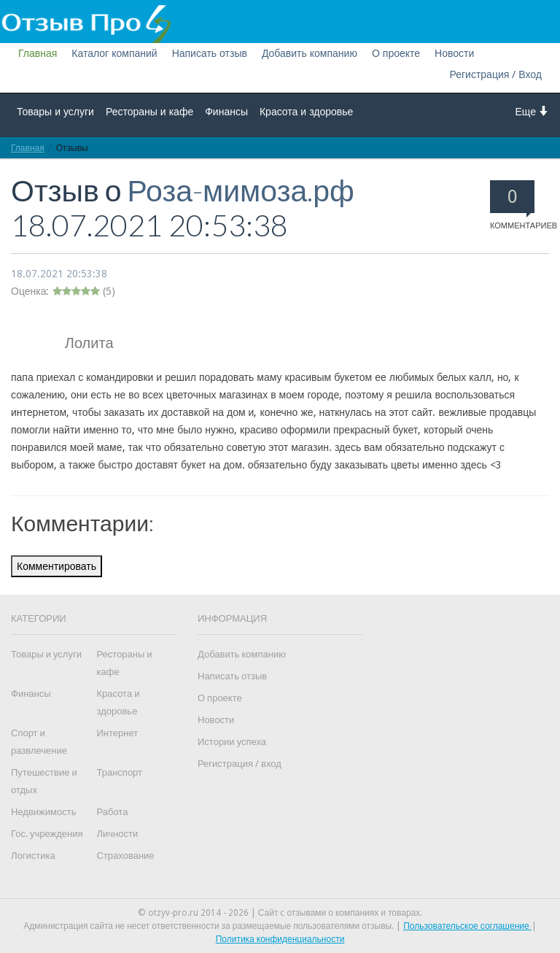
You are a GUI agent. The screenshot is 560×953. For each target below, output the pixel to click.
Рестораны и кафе (149, 112)
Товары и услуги (55, 112)
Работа (113, 812)
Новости (454, 53)
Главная (38, 53)
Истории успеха (232, 742)
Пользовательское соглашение (467, 926)
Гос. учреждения (47, 834)
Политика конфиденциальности (280, 939)
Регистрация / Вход (495, 74)
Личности (118, 834)
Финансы (226, 112)
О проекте (396, 53)
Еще (533, 111)
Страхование (126, 856)
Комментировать (57, 566)
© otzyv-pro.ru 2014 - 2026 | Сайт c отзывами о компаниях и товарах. (280, 913)
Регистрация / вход (240, 764)
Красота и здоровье (306, 112)
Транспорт (120, 772)
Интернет (118, 733)
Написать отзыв (210, 53)
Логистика (33, 856)
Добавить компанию (310, 53)
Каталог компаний (114, 53)
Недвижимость (43, 812)
